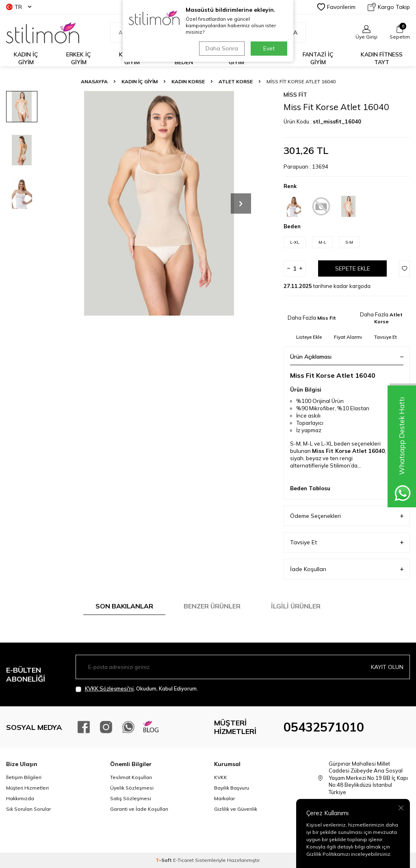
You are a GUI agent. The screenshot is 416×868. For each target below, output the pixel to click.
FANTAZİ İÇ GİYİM (318, 58)
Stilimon (340, 465)
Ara (287, 32)
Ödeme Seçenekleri (347, 516)
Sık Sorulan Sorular (28, 809)
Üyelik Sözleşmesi (132, 788)
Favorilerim (336, 7)
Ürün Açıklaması (347, 357)
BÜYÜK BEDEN (184, 58)
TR (19, 7)
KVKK (221, 777)
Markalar (224, 798)
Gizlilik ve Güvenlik (236, 809)
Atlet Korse (236, 81)
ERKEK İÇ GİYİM (79, 58)
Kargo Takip (389, 7)
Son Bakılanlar (124, 606)
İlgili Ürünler (296, 606)
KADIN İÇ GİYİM (26, 58)
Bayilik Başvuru (232, 788)
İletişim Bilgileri (24, 777)
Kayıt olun (387, 667)
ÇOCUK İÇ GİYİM (236, 58)
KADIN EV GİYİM (132, 58)
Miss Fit (295, 95)
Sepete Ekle (353, 268)
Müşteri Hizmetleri (27, 788)
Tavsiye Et (386, 337)
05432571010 (324, 727)
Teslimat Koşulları (131, 777)
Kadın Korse (188, 81)
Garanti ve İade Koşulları (139, 809)
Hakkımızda (20, 798)
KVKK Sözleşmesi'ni (109, 688)
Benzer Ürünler (212, 606)
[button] (241, 203)
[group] (159, 203)
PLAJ (276, 58)
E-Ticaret (183, 860)
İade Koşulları (347, 569)
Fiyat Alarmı (348, 337)
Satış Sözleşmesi (131, 798)
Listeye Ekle (309, 337)
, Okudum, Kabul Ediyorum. (137, 689)
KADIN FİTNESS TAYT (382, 58)
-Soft (164, 860)
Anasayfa (94, 81)
